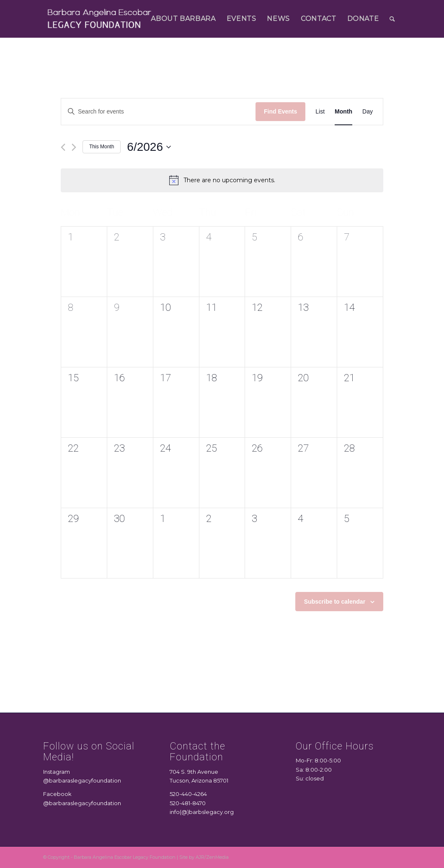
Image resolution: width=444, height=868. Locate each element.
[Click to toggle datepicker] (149, 147)
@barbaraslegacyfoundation (82, 780)
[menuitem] (183, 19)
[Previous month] (63, 147)
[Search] (392, 19)
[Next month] (74, 147)
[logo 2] (100, 19)
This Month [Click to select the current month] (102, 147)
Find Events (280, 111)
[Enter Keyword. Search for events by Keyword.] (158, 112)
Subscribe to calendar (335, 602)
